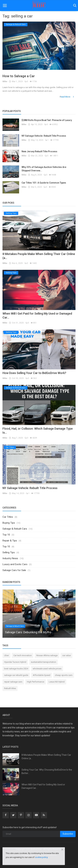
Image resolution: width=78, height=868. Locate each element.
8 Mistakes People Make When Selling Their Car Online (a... (46, 757)
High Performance (36, 682)
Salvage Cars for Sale (14, 570)
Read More (67, 97)
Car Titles (8, 517)
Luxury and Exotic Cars (15, 564)
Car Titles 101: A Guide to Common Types (44, 183)
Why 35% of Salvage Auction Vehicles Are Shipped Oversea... (44, 169)
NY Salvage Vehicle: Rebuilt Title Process (44, 136)
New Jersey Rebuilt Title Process (39, 151)
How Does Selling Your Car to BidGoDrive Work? (34, 373)
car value (66, 655)
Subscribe (68, 834)
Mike (5, 81)
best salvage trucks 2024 (16, 669)
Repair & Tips (10, 541)
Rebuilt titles (10, 688)
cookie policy (41, 857)
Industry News (10, 558)
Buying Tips (9, 523)
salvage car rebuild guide (16, 675)
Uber (6, 655)
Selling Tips (9, 552)
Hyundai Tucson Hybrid (15, 662)
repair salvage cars (13, 682)
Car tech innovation (23, 655)
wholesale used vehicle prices (47, 669)
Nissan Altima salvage (47, 655)
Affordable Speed (42, 675)
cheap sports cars (64, 675)
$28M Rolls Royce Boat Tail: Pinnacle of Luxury (47, 120)
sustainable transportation (43, 662)
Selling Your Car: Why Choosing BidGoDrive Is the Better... (47, 771)
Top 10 (6, 535)
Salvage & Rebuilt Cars (15, 529)
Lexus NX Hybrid (57, 682)
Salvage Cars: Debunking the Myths (28, 632)
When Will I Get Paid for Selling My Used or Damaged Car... (43, 786)
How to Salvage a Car (19, 76)
